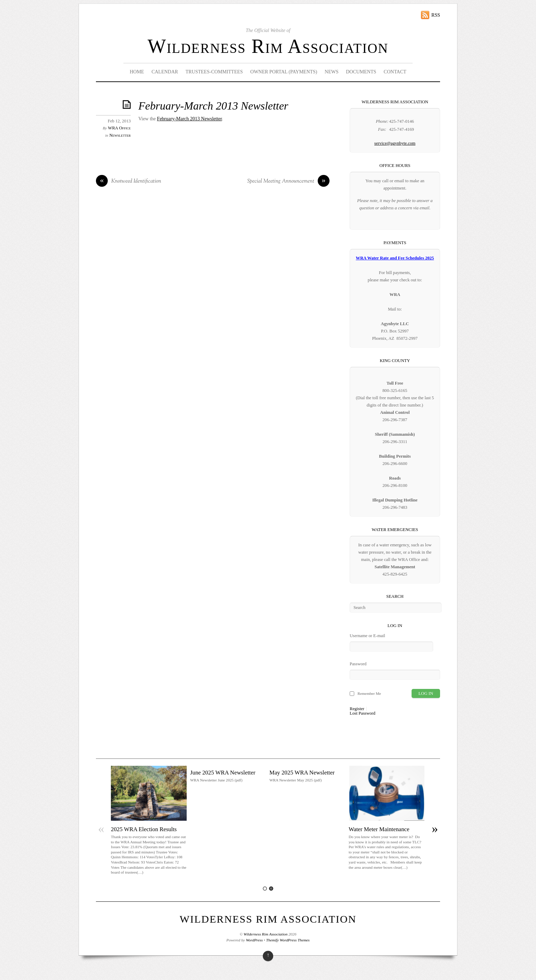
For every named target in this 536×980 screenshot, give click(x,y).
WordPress (254, 940)
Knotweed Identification (129, 182)
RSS (436, 15)
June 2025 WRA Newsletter (223, 773)
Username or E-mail (367, 636)
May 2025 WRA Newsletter (302, 773)
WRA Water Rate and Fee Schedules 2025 (395, 258)
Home (137, 72)
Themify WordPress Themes (288, 940)
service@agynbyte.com (395, 143)
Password (358, 664)
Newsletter (120, 135)
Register (357, 709)
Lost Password (363, 713)
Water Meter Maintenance (379, 829)
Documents (361, 72)
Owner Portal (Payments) (284, 72)
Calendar (165, 72)
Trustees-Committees (214, 72)
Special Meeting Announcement (288, 182)
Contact (395, 72)
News (332, 72)
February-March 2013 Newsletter (213, 106)
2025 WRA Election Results (144, 829)
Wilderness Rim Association (268, 46)
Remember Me (369, 693)
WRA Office (119, 128)
